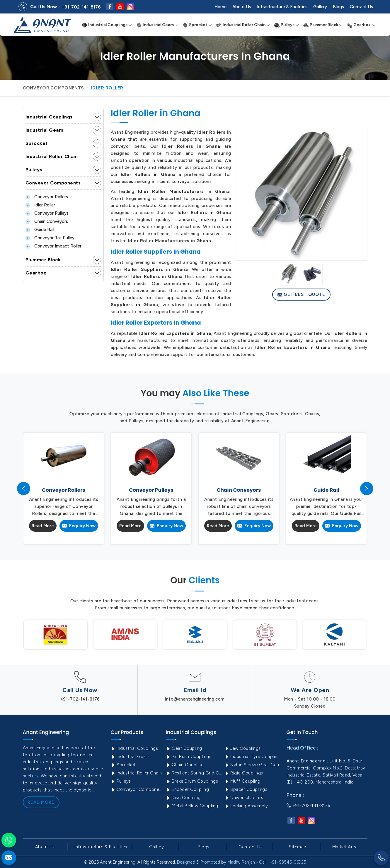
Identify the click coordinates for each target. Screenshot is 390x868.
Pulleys (286, 25)
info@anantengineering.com (195, 699)
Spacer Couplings (246, 789)
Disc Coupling (183, 798)
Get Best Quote (301, 294)
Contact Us (361, 7)
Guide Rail (40, 230)
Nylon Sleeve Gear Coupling (253, 765)
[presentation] (24, 489)
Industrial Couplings (107, 25)
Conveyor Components (53, 88)
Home (220, 7)
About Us (242, 7)
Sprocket (197, 25)
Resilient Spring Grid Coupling (195, 773)
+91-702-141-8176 (81, 7)
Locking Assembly (246, 806)
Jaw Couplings (243, 748)
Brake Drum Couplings (192, 781)
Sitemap (298, 847)
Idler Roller (40, 205)
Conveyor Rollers (47, 197)
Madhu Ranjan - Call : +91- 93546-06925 (267, 862)
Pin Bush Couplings (189, 757)
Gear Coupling (184, 748)
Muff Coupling (242, 781)
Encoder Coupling (188, 789)
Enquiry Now (79, 526)
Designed (186, 862)
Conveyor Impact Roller (53, 246)
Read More (43, 526)
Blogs (338, 7)
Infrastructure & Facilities (282, 7)
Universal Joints (244, 798)
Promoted (210, 862)
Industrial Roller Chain (243, 25)
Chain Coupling (185, 765)
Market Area (345, 847)
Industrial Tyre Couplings (253, 757)
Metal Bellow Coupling (192, 806)
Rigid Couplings (244, 773)
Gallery (320, 7)
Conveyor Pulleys (47, 213)
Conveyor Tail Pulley (50, 238)
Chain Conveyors (47, 221)
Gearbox (361, 25)
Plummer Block (323, 25)
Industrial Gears (157, 25)
